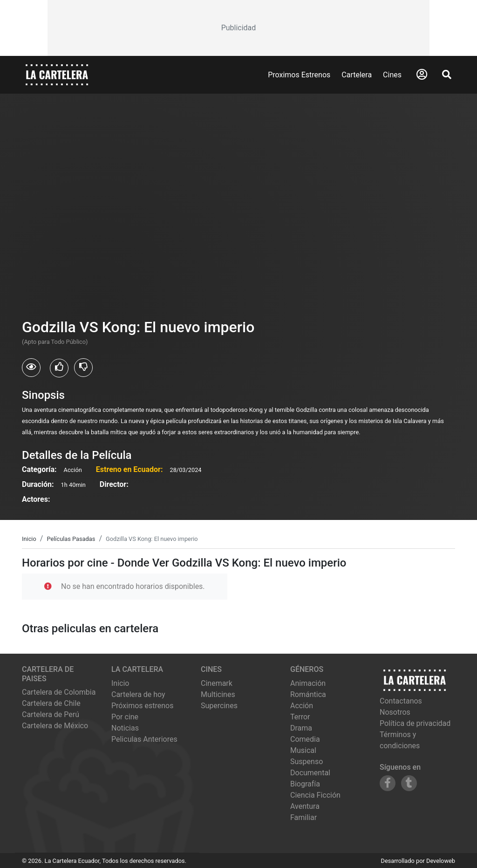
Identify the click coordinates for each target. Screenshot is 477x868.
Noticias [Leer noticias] (125, 728)
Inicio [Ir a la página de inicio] (120, 683)
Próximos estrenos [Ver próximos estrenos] (142, 706)
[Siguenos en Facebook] (388, 783)
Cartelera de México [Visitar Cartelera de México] (55, 726)
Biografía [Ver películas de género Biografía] (305, 784)
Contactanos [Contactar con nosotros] (401, 701)
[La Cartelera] (57, 74)
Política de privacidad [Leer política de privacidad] (415, 723)
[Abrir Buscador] (447, 75)
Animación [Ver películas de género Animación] (308, 683)
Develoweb (441, 861)
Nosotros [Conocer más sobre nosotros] (395, 712)
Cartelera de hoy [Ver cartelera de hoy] (138, 694)
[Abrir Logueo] (422, 75)
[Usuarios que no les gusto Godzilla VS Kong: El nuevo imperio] (83, 368)
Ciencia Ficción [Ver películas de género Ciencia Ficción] (315, 795)
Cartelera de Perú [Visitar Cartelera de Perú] (51, 714)
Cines (392, 75)
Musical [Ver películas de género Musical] (303, 750)
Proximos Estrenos (299, 75)
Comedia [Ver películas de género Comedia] (305, 739)
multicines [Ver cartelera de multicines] (218, 694)
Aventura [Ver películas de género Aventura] (305, 806)
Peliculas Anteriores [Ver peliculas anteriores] (144, 739)
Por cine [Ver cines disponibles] (125, 717)
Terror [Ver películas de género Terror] (300, 717)
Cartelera (357, 75)
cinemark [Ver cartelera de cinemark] (217, 683)
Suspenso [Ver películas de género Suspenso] (307, 762)
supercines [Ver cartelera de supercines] (219, 706)
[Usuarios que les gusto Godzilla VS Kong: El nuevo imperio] (59, 368)
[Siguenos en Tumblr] (409, 783)
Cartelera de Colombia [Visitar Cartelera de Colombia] (59, 692)
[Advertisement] (238, 28)
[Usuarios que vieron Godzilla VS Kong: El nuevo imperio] (31, 368)
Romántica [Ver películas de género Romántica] (308, 694)
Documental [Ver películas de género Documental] (310, 773)
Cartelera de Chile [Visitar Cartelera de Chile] (51, 703)
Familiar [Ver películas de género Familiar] (303, 817)
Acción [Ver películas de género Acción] (302, 706)
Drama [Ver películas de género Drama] (301, 728)
